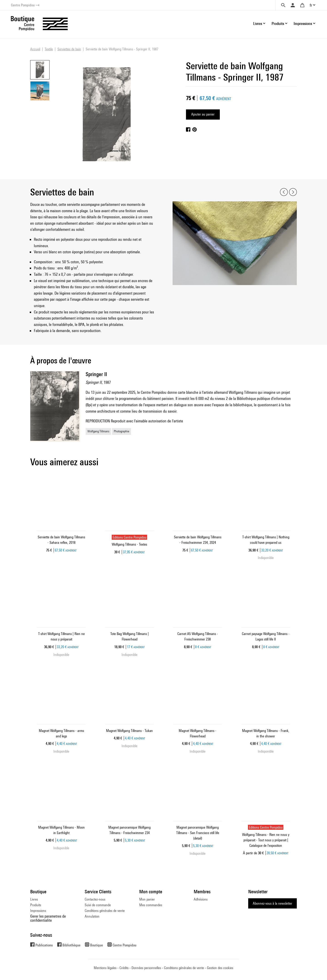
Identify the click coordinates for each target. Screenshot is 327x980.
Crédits (124, 968)
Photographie (121, 431)
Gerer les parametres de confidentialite (48, 918)
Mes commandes (151, 905)
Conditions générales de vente (105, 911)
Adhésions (201, 899)
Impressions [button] (303, 23)
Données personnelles (146, 968)
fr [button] (311, 5)
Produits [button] (278, 23)
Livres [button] (258, 23)
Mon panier (147, 899)
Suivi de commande (98, 905)
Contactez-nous (95, 899)
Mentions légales (105, 968)
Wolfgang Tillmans (98, 431)
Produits (36, 905)
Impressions (38, 911)
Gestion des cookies (220, 968)
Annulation (92, 916)
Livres (34, 899)
